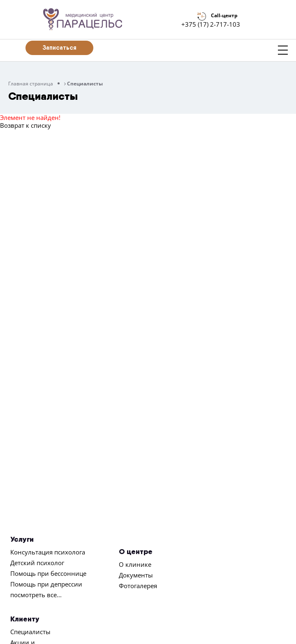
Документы (136, 575)
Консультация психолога (48, 552)
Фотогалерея (138, 586)
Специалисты (30, 632)
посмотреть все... (36, 595)
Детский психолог (37, 563)
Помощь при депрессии (46, 584)
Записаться (59, 47)
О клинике (135, 564)
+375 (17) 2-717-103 (211, 24)
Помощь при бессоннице (48, 573)
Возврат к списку (25, 125)
